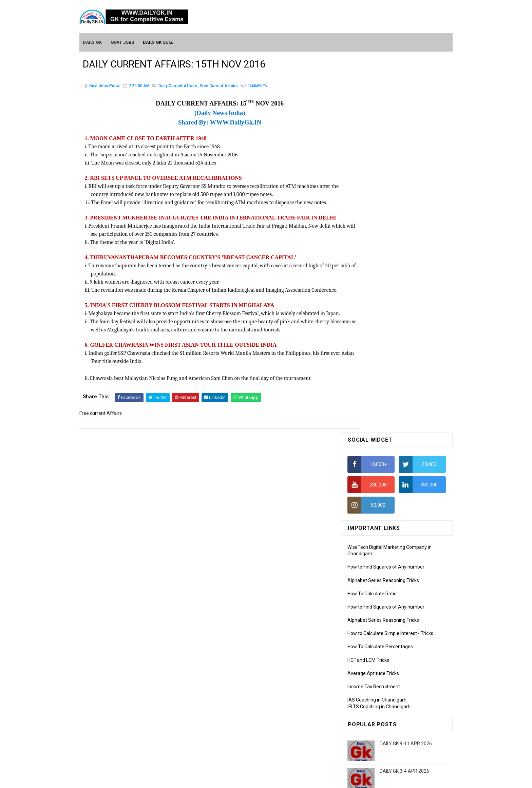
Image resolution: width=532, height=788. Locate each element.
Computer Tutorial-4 (369, 648)
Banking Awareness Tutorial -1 (380, 708)
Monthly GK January (369, 578)
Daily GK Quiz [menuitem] (158, 41)
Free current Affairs (219, 86)
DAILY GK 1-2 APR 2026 (404, 479)
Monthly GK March (367, 559)
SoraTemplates (251, 780)
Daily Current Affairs (178, 86)
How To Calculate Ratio (372, 219)
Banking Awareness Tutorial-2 (380, 717)
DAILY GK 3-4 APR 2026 (404, 397)
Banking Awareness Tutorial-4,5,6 (383, 737)
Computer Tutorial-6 (369, 668)
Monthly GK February (369, 569)
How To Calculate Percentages (380, 272)
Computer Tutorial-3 (369, 638)
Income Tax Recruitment (374, 312)
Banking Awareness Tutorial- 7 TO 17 (387, 747)
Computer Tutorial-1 (369, 619)
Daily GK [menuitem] (93, 41)
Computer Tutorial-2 (369, 628)
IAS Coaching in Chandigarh (377, 325)
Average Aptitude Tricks (373, 299)
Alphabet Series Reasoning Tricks (383, 206)
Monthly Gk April (365, 549)
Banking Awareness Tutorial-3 (380, 727)
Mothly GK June (364, 530)
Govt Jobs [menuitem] (123, 41)
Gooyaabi (312, 780)
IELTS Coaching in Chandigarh (379, 332)
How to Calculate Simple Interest (382, 259)
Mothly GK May (363, 539)
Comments (256, 86)
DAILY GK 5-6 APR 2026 (404, 424)
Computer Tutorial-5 (369, 658)
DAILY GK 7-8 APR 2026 (404, 451)
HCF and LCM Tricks (368, 285)
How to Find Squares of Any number (386, 192)
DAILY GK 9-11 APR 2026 (406, 369)
